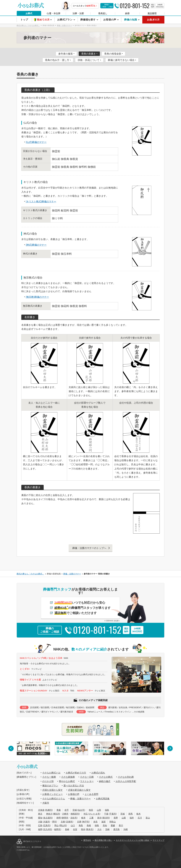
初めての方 (44, 20)
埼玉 (86, 814)
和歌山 (113, 822)
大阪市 (46, 803)
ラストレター (87, 781)
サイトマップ (158, 840)
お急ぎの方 (153, 20)
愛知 (40, 818)
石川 (140, 818)
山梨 (124, 818)
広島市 (47, 825)
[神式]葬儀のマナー (36, 245)
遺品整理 (152, 13)
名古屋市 (48, 818)
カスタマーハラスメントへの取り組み (132, 840)
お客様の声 (110, 20)
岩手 (67, 810)
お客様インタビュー (53, 794)
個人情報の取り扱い (103, 840)
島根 (89, 825)
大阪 (40, 822)
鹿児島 (116, 829)
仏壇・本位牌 (53, 13)
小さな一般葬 (49, 777)
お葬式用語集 (103, 799)
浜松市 (74, 818)
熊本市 (90, 829)
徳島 (97, 825)
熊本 (83, 829)
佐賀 (75, 829)
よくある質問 (91, 794)
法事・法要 (78, 13)
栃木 (139, 814)
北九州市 (48, 829)
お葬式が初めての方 (76, 773)
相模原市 (75, 814)
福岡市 (57, 829)
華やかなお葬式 (67, 781)
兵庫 (79, 822)
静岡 (59, 818)
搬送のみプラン (50, 786)
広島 (40, 825)
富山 (148, 818)
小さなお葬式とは (51, 773)
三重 (91, 818)
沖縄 (126, 829)
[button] (11, 748)
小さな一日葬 (87, 777)
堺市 (54, 822)
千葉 (106, 814)
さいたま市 (94, 814)
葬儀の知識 (131, 20)
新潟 (99, 818)
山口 (73, 825)
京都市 (69, 822)
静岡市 (65, 818)
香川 (121, 825)
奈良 (95, 822)
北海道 (41, 810)
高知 (105, 825)
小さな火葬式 (106, 777)
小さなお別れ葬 (126, 777)
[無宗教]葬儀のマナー (37, 297)
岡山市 (63, 825)
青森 (59, 810)
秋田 (91, 810)
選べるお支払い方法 (74, 786)
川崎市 (65, 814)
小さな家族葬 (68, 777)
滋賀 (103, 822)
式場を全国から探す (53, 790)
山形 (99, 810)
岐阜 (83, 818)
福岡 (40, 829)
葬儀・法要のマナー (80, 799)
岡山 (57, 825)
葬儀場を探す (88, 20)
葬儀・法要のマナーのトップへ (89, 548)
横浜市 (57, 814)
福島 (107, 810)
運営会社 (87, 840)
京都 (63, 822)
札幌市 (49, 810)
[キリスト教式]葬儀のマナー (41, 202)
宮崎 (107, 829)
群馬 (131, 814)
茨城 (123, 814)
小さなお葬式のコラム (54, 799)
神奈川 (49, 814)
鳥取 (81, 825)
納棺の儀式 (105, 781)
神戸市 (86, 822)
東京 (40, 814)
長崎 (67, 829)
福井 (132, 818)
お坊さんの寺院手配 (126, 781)
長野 (116, 818)
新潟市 (106, 818)
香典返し (103, 13)
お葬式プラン (65, 20)
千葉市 (113, 814)
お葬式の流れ (98, 773)
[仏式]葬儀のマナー (36, 142)
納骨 (127, 13)
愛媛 (113, 825)
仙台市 (81, 810)
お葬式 (29, 13)
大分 (99, 829)
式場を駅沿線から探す (79, 790)
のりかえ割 (48, 781)
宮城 (75, 810)
